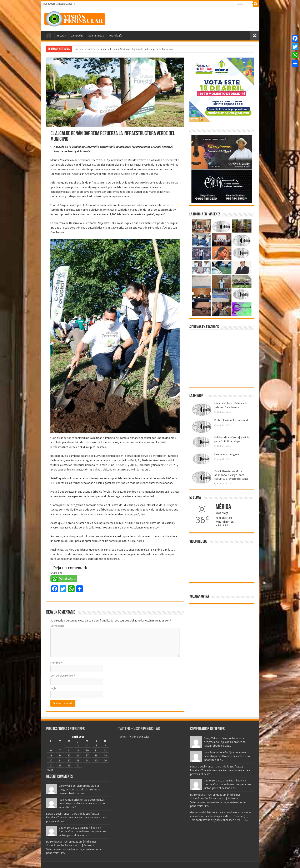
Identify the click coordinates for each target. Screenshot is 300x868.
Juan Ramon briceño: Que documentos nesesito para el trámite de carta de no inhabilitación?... (82, 803)
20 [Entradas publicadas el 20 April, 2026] (51, 760)
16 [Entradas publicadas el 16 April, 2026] (78, 755)
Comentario (57, 626)
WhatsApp (68, 579)
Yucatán (61, 36)
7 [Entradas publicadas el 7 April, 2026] (60, 750)
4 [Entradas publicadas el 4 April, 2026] (96, 745)
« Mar (50, 770)
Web (53, 689)
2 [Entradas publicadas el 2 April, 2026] (78, 745)
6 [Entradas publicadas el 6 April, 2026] (51, 750)
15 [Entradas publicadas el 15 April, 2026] (69, 755)
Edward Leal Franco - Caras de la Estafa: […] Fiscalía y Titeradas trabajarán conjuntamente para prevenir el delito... (76, 817)
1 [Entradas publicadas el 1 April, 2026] (69, 745)
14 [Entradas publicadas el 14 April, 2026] (60, 755)
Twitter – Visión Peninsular (139, 729)
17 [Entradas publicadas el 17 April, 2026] (87, 755)
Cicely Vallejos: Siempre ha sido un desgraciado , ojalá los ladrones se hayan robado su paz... (80, 789)
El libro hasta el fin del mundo (232, 420)
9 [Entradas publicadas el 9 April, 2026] (78, 750)
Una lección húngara (227, 454)
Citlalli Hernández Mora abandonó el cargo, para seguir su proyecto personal (231, 475)
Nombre (56, 663)
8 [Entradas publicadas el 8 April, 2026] (69, 750)
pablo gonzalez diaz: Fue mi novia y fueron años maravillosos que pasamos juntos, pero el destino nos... (82, 831)
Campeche (77, 36)
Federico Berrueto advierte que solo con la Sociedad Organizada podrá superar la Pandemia (123, 49)
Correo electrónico (63, 676)
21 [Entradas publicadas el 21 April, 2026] (60, 760)
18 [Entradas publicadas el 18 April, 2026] (96, 755)
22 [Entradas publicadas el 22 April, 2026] (69, 760)
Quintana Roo (96, 36)
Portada (49, 35)
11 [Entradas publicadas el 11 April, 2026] (96, 750)
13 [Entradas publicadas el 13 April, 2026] (51, 755)
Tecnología (115, 36)
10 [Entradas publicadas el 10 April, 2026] (87, 750)
